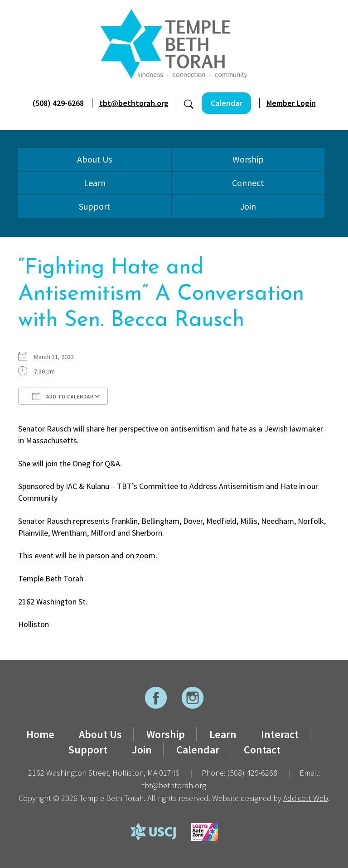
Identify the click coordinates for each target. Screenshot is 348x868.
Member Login (291, 103)
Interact (280, 734)
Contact (262, 750)
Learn (95, 183)
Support (95, 206)
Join (248, 206)
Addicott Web (306, 798)
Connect (248, 183)
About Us (94, 159)
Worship (248, 159)
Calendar (226, 103)
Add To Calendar (63, 396)
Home (40, 734)
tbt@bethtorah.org (134, 103)
